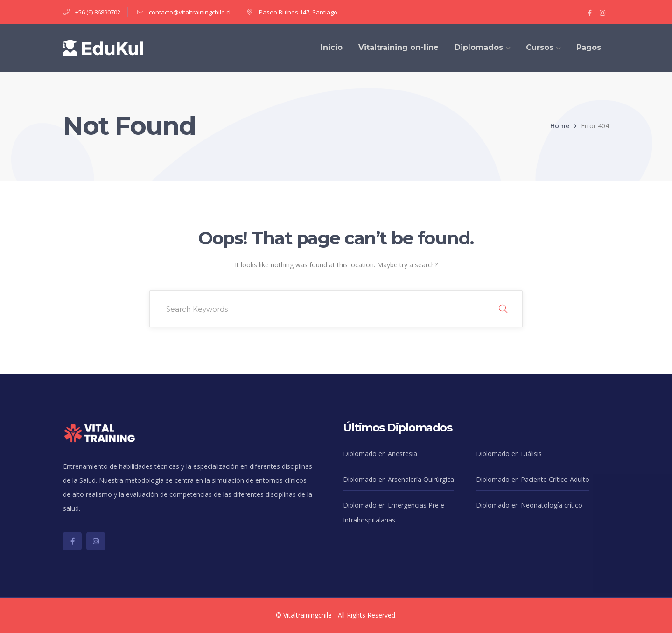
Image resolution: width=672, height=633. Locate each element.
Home (560, 126)
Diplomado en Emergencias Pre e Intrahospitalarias (394, 512)
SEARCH (503, 309)
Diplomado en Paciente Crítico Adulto (533, 479)
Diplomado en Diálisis (509, 454)
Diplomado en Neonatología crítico (529, 505)
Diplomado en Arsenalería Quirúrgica (399, 479)
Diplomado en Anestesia (380, 454)
